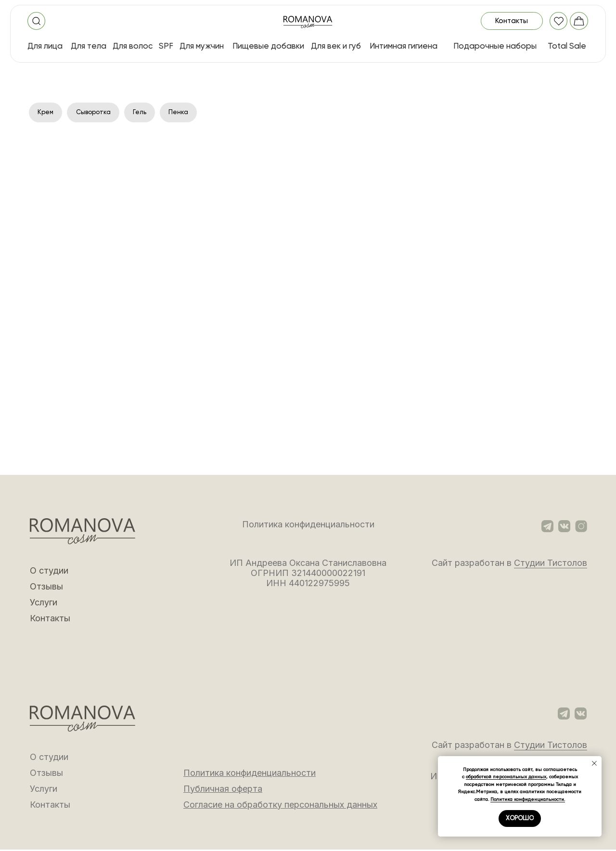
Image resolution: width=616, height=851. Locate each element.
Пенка (186, 113)
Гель (146, 113)
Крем (46, 113)
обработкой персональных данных (506, 777)
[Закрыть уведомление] (594, 763)
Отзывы (46, 588)
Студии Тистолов (551, 564)
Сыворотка (97, 113)
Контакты (50, 620)
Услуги (44, 604)
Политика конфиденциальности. (528, 799)
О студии (49, 572)
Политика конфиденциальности (308, 526)
